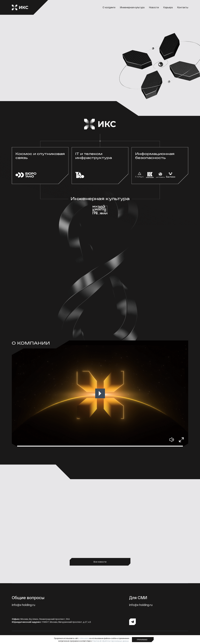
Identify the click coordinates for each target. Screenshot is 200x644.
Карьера (168, 7)
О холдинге (109, 7)
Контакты (183, 7)
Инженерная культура (132, 7)
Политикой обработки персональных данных (111, 641)
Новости (154, 7)
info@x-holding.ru (23, 605)
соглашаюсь (84, 638)
